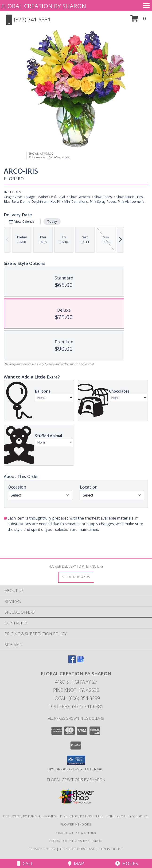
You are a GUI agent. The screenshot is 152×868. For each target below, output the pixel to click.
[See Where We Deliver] (76, 577)
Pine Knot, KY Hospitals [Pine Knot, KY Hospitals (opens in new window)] (82, 816)
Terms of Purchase (77, 849)
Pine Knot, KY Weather (76, 833)
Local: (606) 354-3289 (76, 698)
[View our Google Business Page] (80, 661)
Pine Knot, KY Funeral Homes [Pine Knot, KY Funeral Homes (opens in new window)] (30, 816)
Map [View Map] (76, 863)
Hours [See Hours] (127, 863)
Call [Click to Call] (25, 863)
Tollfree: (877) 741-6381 (76, 706)
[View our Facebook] (72, 661)
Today (52, 221)
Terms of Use (111, 849)
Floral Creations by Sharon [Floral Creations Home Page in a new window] (76, 780)
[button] (138, 20)
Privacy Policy (42, 849)
